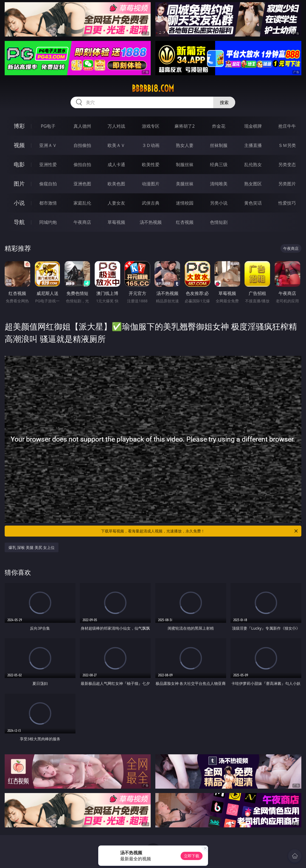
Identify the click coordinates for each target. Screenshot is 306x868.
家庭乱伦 (82, 203)
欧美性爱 (151, 164)
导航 (19, 222)
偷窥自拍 (48, 184)
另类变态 (287, 164)
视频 (19, 145)
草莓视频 (116, 222)
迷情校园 (185, 203)
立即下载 (192, 856)
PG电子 (48, 126)
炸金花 (219, 126)
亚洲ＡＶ (48, 145)
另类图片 (287, 184)
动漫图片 (151, 184)
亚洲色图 (82, 184)
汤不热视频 (151, 222)
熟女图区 (253, 184)
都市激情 (48, 203)
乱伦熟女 (253, 164)
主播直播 (253, 145)
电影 (19, 164)
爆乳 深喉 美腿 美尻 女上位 (32, 547)
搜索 (224, 102)
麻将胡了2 (185, 126)
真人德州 (82, 126)
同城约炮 (48, 222)
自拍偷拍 (82, 145)
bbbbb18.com (153, 88)
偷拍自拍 (82, 164)
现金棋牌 (253, 126)
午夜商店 (82, 222)
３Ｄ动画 (151, 145)
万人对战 (116, 126)
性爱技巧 (287, 203)
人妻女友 (116, 203)
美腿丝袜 (185, 184)
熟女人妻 (185, 145)
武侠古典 (151, 203)
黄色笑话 (253, 203)
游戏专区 (151, 126)
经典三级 (219, 164)
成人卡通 (116, 164)
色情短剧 (219, 222)
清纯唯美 (219, 184)
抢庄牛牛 (287, 126)
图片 (19, 184)
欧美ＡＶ (116, 145)
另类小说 (219, 203)
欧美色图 (116, 184)
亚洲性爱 (48, 164)
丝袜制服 (219, 145)
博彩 (19, 126)
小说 (19, 203)
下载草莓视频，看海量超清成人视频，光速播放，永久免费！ (200, 531)
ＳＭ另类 (287, 145)
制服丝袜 (185, 164)
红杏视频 (185, 222)
